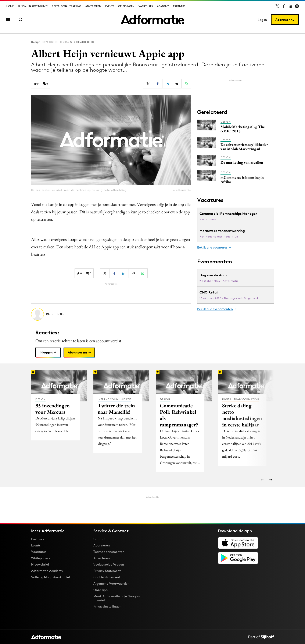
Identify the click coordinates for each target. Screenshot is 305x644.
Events (110, 6)
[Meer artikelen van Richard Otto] (111, 314)
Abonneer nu (285, 20)
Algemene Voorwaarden (111, 583)
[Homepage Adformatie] (152, 20)
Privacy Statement (107, 571)
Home (10, 6)
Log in (262, 20)
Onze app (101, 590)
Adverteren (93, 6)
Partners (179, 6)
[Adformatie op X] (277, 6)
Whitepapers (41, 558)
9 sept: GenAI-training (67, 6)
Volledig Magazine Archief (51, 577)
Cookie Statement (107, 577)
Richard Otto (84, 42)
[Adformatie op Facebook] (284, 6)
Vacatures (146, 6)
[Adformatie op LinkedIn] (290, 6)
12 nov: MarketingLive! (33, 6)
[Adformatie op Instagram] (297, 6)
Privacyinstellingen (107, 606)
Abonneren (102, 545)
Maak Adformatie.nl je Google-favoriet (117, 598)
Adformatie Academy (47, 571)
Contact (99, 539)
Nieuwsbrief (40, 564)
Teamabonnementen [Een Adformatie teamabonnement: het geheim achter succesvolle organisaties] (109, 552)
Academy (163, 6)
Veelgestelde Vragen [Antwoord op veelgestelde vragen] (109, 564)
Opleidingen (126, 6)
